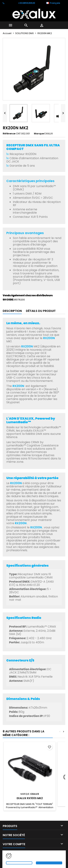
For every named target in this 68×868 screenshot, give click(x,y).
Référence (9, 134)
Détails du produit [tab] (41, 311)
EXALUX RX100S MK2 (30, 798)
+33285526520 (27, 3)
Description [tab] (12, 311)
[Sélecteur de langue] (55, 3)
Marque (39, 134)
